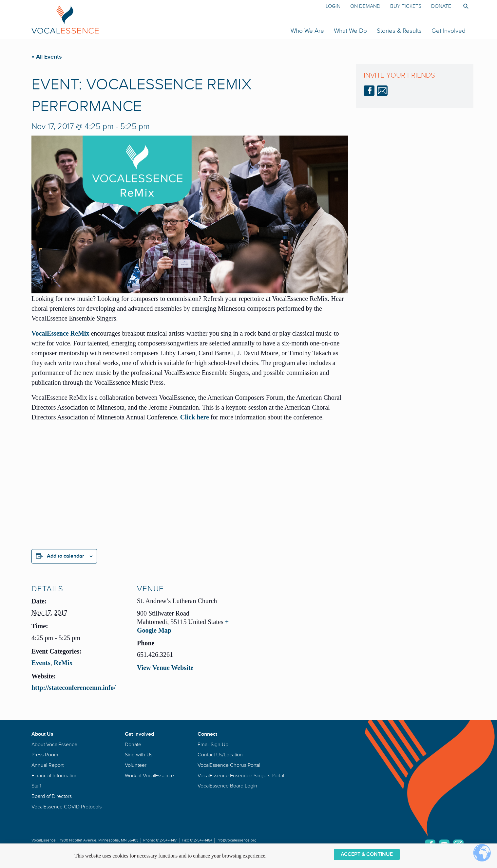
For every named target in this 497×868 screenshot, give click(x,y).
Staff (36, 786)
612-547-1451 (167, 840)
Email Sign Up (213, 745)
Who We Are (307, 31)
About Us (42, 734)
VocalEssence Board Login (227, 786)
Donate (441, 6)
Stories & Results (399, 31)
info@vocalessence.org (237, 840)
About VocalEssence (54, 745)
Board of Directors (52, 796)
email (382, 91)
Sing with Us (139, 755)
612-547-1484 (201, 840)
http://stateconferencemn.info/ (74, 688)
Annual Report (48, 765)
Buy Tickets (406, 6)
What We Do (350, 31)
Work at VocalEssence (149, 776)
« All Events (47, 57)
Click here (195, 417)
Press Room (45, 755)
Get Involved (449, 31)
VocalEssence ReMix (60, 333)
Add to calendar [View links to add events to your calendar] (66, 556)
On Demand (365, 6)
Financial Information (55, 776)
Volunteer (136, 765)
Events (41, 663)
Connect (207, 734)
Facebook (369, 91)
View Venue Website (165, 668)
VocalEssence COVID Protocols (67, 807)
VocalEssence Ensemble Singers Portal (241, 776)
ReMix (63, 663)
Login (333, 6)
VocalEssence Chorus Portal (229, 765)
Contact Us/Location (220, 755)
